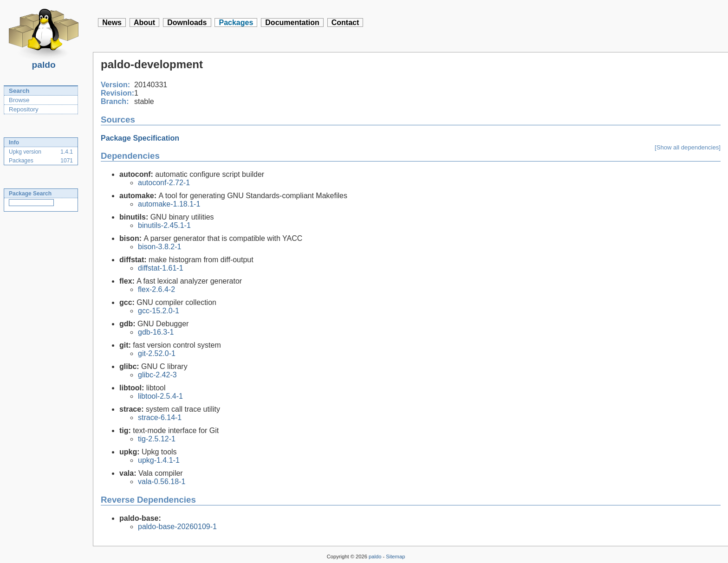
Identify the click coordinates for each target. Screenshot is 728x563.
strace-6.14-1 (160, 417)
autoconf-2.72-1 (164, 183)
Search (19, 91)
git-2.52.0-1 (157, 353)
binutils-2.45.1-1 (164, 225)
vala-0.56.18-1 (162, 482)
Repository (24, 109)
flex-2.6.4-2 (156, 289)
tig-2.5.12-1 (157, 439)
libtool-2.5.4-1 (160, 396)
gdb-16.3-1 (156, 332)
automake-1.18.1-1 (169, 204)
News (112, 23)
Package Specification (140, 138)
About (144, 23)
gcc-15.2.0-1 (159, 311)
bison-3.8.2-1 (159, 247)
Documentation (292, 23)
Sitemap (395, 557)
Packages (236, 23)
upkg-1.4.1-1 (159, 460)
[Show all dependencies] (688, 147)
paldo (44, 62)
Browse (19, 100)
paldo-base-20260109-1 (177, 527)
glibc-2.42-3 (157, 375)
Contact (345, 23)
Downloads (187, 23)
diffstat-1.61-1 (161, 268)
